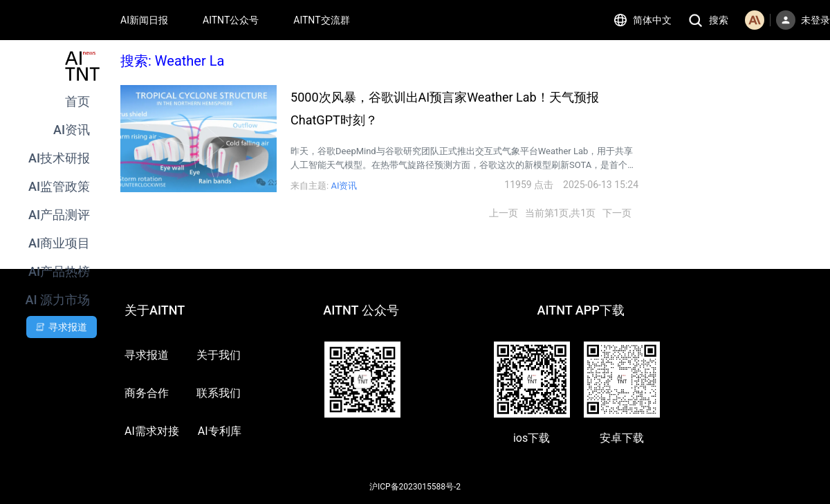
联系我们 (219, 393)
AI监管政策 (59, 186)
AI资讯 (72, 130)
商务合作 (147, 393)
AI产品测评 (59, 215)
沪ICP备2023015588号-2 (415, 487)
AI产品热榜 (59, 271)
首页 (77, 101)
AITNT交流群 (321, 20)
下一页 (617, 213)
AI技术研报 (59, 158)
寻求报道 (147, 355)
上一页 (504, 213)
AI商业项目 (59, 243)
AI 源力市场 (57, 300)
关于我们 (219, 355)
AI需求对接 (152, 431)
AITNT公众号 (231, 20)
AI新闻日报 (144, 20)
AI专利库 (220, 431)
